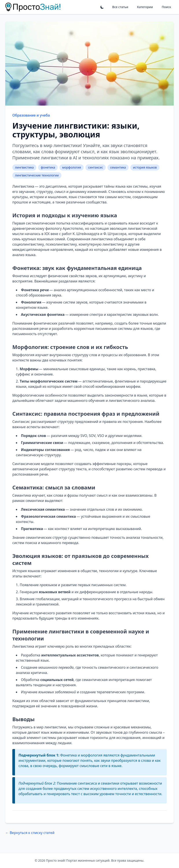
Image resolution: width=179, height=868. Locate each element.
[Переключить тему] (102, 7)
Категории (145, 7)
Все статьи (120, 7)
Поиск (166, 7)
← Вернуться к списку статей (30, 833)
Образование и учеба (31, 115)
